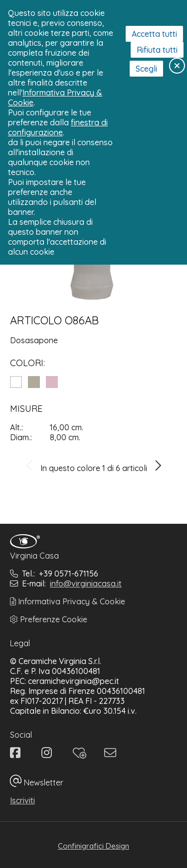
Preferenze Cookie (49, 619)
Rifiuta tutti (157, 50)
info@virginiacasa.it (86, 583)
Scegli (146, 69)
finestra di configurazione (58, 127)
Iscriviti (22, 800)
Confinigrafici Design (93, 846)
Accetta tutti (154, 34)
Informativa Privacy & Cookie (68, 601)
